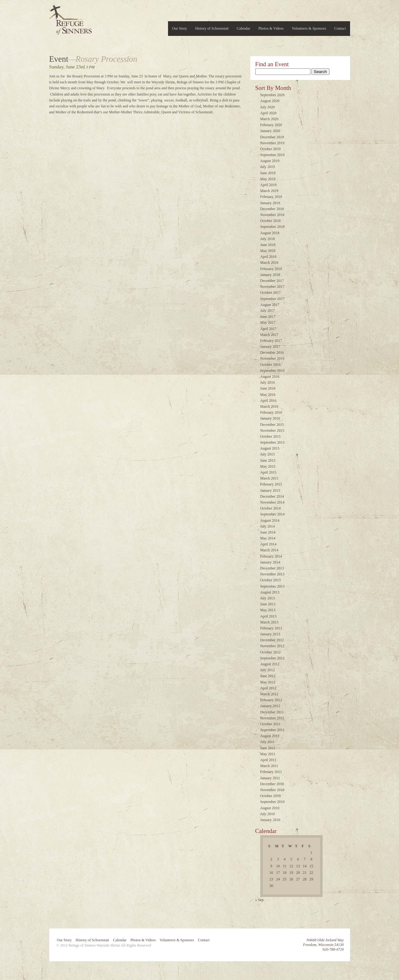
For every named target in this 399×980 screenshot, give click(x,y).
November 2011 (272, 718)
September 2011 (272, 730)
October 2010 (271, 796)
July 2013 (268, 598)
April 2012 (268, 688)
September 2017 (272, 299)
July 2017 (268, 311)
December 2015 (272, 425)
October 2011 (270, 724)
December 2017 (272, 281)
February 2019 (271, 197)
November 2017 (272, 287)
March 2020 (269, 119)
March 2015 (269, 478)
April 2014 (268, 544)
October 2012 (271, 652)
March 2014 (269, 550)
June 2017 (268, 317)
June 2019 (268, 173)
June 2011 (268, 748)
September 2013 (272, 586)
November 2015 (272, 431)
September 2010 (272, 802)
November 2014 (272, 502)
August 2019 (270, 161)
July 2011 (268, 742)
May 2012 (268, 682)
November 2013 (272, 574)
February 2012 (271, 700)
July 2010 (268, 814)
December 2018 (272, 209)
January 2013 (270, 634)
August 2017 (270, 305)
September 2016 (272, 371)
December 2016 (272, 352)
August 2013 (270, 592)
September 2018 (272, 227)
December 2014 (272, 496)
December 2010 (272, 784)
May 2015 (268, 466)
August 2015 (270, 448)
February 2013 (271, 628)
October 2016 (271, 365)
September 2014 (272, 514)
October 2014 (271, 508)
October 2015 (271, 436)
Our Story (180, 28)
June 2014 (268, 532)
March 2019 (269, 191)
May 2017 (268, 323)
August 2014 (270, 520)
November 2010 (272, 790)
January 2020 (270, 131)
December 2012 (272, 640)
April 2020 (268, 113)
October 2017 (271, 293)
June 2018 (268, 245)
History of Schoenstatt (212, 28)
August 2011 (270, 736)
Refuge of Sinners (70, 18)
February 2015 (271, 484)
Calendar (243, 28)
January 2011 (270, 778)
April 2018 (268, 257)
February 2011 (271, 772)
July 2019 (268, 167)
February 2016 (271, 412)
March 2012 (269, 694)
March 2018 (269, 263)
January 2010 (270, 820)
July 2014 (268, 526)
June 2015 (268, 460)
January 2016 (270, 418)
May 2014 (268, 538)
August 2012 (270, 664)
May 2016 (268, 395)
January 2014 (270, 562)
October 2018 (271, 221)
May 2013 (268, 610)
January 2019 (270, 203)
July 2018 (268, 239)
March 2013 (269, 622)
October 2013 (271, 580)
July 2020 (268, 107)
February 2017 (271, 341)
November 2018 (272, 215)
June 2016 (268, 388)
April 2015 (268, 472)
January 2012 (270, 706)
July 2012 (268, 670)
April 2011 (268, 760)
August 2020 (270, 101)
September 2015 (272, 442)
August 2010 (270, 808)
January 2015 (270, 490)
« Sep (260, 900)
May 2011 (268, 754)
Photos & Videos (271, 28)
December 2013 (272, 568)
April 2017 (268, 329)
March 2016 (269, 406)
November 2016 (272, 358)
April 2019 (268, 185)
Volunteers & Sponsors (309, 28)
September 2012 (272, 658)
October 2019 (271, 149)
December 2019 (272, 137)
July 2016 (268, 382)
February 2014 (271, 556)
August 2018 (270, 233)
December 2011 (272, 712)
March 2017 (269, 335)
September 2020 (272, 95)
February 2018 (271, 269)
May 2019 (268, 179)
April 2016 (268, 401)
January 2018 (270, 275)
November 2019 (272, 143)
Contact (340, 28)
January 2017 (270, 347)
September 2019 (272, 155)
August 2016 (270, 377)
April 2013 (268, 616)
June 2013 (268, 604)
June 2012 (268, 676)
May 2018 (268, 251)
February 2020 (271, 125)
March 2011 (269, 766)
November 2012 (272, 646)
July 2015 (268, 454)
